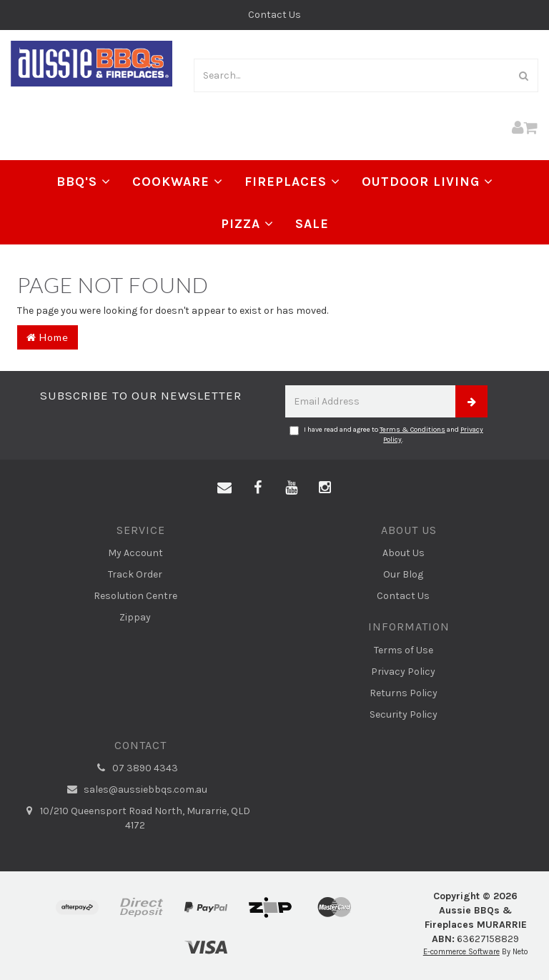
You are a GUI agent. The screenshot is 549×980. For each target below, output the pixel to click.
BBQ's (84, 182)
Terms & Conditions (412, 430)
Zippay (135, 617)
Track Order (135, 574)
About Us (404, 553)
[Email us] (224, 488)
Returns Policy (404, 693)
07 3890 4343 (135, 768)
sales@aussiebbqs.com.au (135, 790)
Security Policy (404, 714)
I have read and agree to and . (386, 435)
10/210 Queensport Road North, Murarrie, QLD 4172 (135, 818)
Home (48, 337)
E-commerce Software (461, 952)
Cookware (178, 182)
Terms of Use (404, 650)
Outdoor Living (427, 182)
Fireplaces (292, 182)
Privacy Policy (403, 672)
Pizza (247, 224)
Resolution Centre (135, 596)
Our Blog (403, 574)
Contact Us (274, 15)
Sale (312, 224)
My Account (135, 553)
